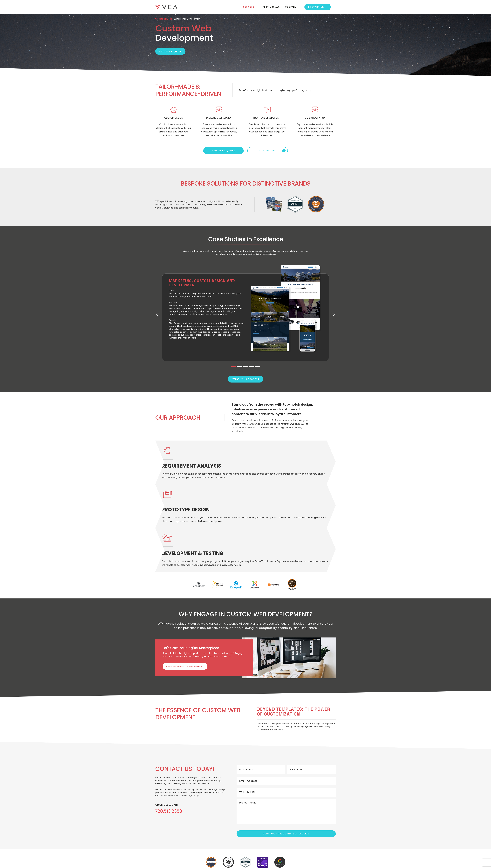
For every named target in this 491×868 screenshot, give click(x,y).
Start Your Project (245, 379)
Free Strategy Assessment (185, 666)
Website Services (164, 19)
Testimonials (271, 7)
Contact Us (318, 7)
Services (250, 7)
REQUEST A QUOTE (224, 151)
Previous (157, 315)
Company (292, 7)
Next (334, 315)
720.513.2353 (169, 811)
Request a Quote (170, 51)
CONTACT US (267, 151)
